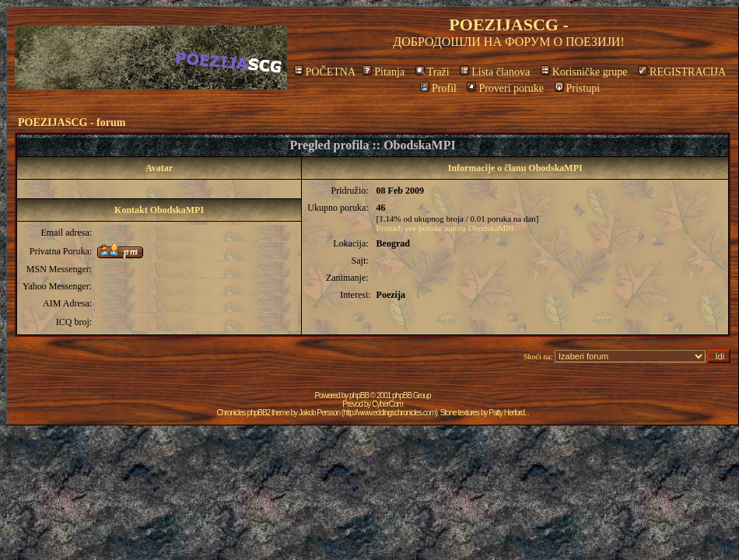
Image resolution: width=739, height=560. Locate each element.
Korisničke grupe (584, 72)
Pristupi (578, 88)
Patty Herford (506, 413)
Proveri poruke (505, 88)
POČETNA (325, 72)
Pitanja (384, 72)
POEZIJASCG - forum (72, 122)
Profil (438, 88)
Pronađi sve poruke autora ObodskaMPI (445, 228)
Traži (433, 72)
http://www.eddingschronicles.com (389, 413)
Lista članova (495, 72)
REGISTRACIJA (682, 72)
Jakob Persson (319, 413)
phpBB (359, 395)
